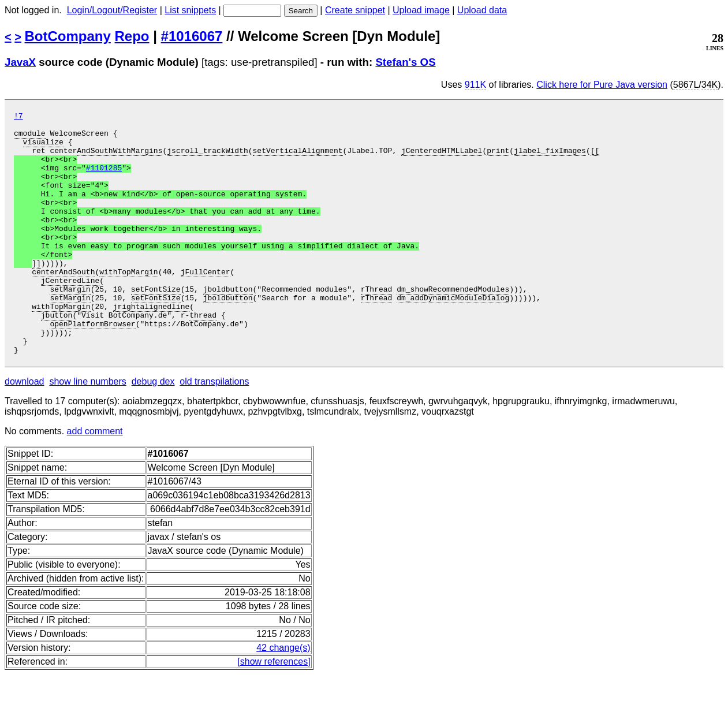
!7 (18, 117)
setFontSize (156, 325)
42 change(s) (283, 696)
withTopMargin (128, 304)
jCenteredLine (70, 315)
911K (475, 85)
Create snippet (355, 10)
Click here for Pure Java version (602, 85)
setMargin (70, 325)
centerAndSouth (63, 304)
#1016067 (192, 36)
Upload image (421, 10)
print (498, 159)
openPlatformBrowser (92, 367)
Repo (132, 36)
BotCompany (68, 36)
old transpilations (214, 430)
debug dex (153, 430)
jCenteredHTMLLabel (442, 159)
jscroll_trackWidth (207, 159)
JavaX (20, 62)
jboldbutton (228, 325)
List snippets (190, 10)
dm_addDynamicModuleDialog (453, 336)
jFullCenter (206, 304)
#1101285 (104, 180)
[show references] (274, 710)
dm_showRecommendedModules (453, 325)
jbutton (57, 356)
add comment (95, 480)
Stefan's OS (405, 62)
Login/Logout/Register (112, 10)
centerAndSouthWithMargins (106, 159)
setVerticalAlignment (297, 159)
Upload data (482, 10)
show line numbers (87, 430)
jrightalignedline (152, 346)
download (25, 430)
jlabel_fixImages (550, 159)
